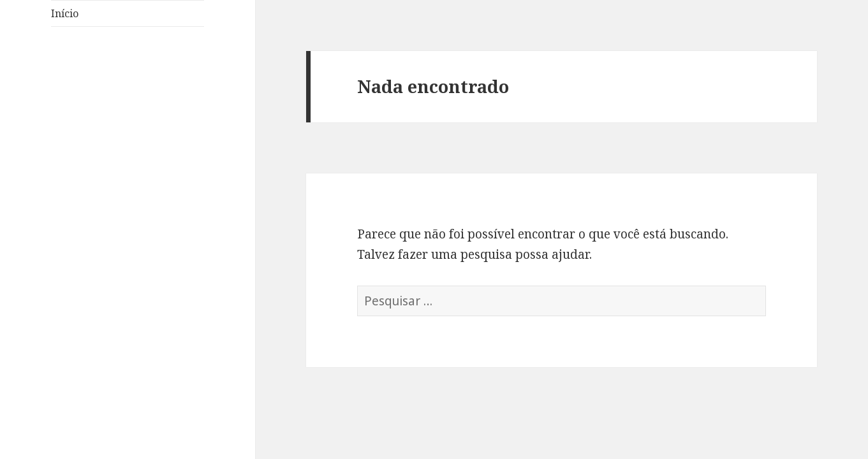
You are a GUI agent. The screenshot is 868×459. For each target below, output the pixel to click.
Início (65, 13)
